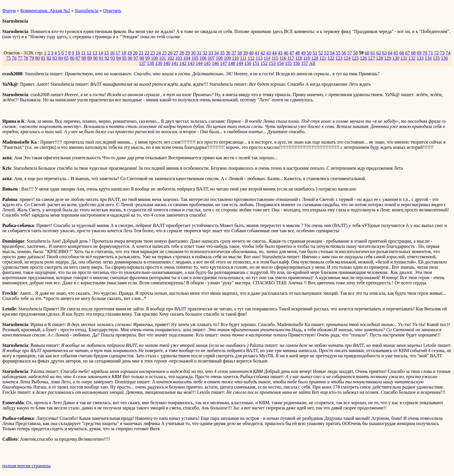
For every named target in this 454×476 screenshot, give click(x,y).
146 (215, 63)
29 (187, 53)
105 (195, 58)
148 (232, 63)
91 (101, 58)
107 (211, 58)
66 (402, 53)
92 (107, 58)
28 (182, 53)
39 (245, 53)
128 (380, 58)
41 (257, 53)
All (312, 63)
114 (267, 58)
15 (106, 53)
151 (256, 63)
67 (407, 53)
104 (187, 58)
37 (234, 53)
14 (100, 53)
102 (171, 58)
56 (344, 53)
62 (378, 53)
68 (413, 53)
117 (291, 58)
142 (183, 63)
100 (154, 58)
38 (239, 53)
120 (315, 58)
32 (205, 53)
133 (420, 58)
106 (203, 58)
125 (355, 58)
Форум (9, 11)
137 (142, 63)
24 (158, 53)
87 (78, 58)
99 (147, 58)
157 (305, 63)
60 (367, 53)
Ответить (112, 11)
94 (118, 58)
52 (321, 53)
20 (135, 53)
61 (373, 53)
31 (199, 53)
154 (280, 63)
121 (323, 58)
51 (315, 53)
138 (151, 63)
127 (371, 58)
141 (175, 63)
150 (248, 63)
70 (425, 53)
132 (412, 58)
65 (396, 53)
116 (283, 58)
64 (390, 53)
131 (404, 58)
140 (167, 63)
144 (199, 63)
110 (235, 58)
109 (227, 58)
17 (118, 53)
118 (299, 58)
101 (162, 58)
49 (303, 53)
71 (431, 53)
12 (89, 53)
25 (164, 53)
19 (129, 53)
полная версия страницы (26, 466)
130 (396, 58)
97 (136, 58)
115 (275, 58)
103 (179, 58)
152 (264, 63)
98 (142, 58)
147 (224, 63)
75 (8, 58)
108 (219, 58)
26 (170, 53)
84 (61, 58)
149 (240, 63)
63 (384, 53)
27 (176, 53)
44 (274, 53)
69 (419, 53)
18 (124, 53)
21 (141, 53)
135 (436, 58)
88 (84, 58)
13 (95, 53)
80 (37, 58)
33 (210, 53)
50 (309, 53)
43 (268, 53)
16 (112, 53)
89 (89, 58)
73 (442, 53)
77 (20, 58)
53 (326, 53)
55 (338, 53)
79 (32, 58)
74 (448, 53)
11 (83, 53)
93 (113, 58)
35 (222, 53)
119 (306, 58)
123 (339, 58)
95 (124, 58)
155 (288, 63)
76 (14, 58)
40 (251, 53)
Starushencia (87, 11)
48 (297, 53)
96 (130, 58)
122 (331, 58)
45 (280, 53)
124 (347, 58)
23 (153, 53)
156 (296, 63)
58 (355, 53)
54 (332, 53)
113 (259, 58)
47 (292, 53)
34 (216, 53)
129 (388, 58)
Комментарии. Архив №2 (45, 11)
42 (263, 53)
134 (428, 58)
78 (26, 58)
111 (243, 58)
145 (207, 63)
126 (363, 58)
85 (66, 58)
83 (55, 58)
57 (349, 53)
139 (159, 63)
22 (147, 53)
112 (251, 58)
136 (444, 58)
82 (49, 58)
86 (72, 58)
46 (286, 53)
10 (78, 53)
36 (228, 53)
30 (193, 53)
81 (43, 58)
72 (436, 53)
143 (191, 63)
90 (95, 58)
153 (272, 63)
